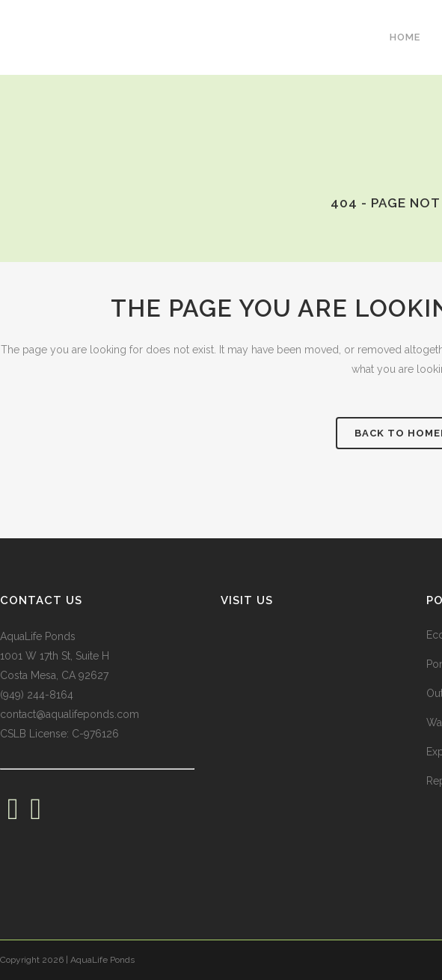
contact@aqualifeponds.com (70, 714)
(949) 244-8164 (37, 695)
